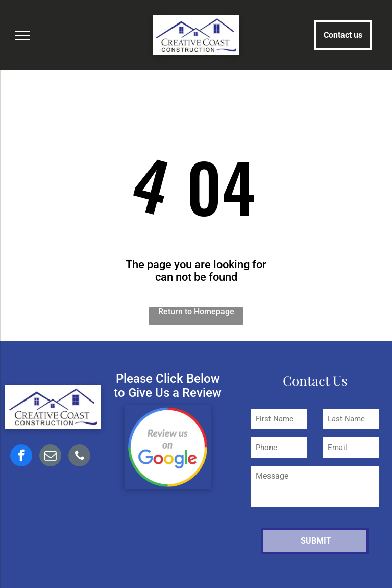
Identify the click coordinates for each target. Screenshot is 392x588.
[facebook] (21, 457)
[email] (50, 457)
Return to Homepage (196, 311)
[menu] (22, 35)
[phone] (79, 457)
